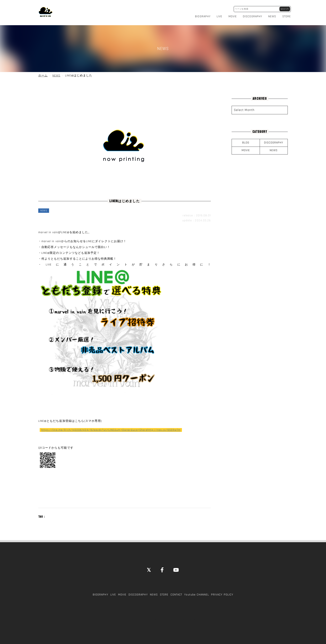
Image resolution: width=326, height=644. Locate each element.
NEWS (272, 15)
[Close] (149, 568)
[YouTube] (176, 568)
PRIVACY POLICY (222, 593)
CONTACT (176, 593)
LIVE (219, 15)
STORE (287, 15)
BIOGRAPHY (203, 15)
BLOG (246, 141)
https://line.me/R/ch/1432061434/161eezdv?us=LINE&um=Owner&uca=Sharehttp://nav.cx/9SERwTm (111, 428)
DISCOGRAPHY (253, 15)
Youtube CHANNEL (197, 593)
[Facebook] (162, 568)
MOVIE (233, 15)
